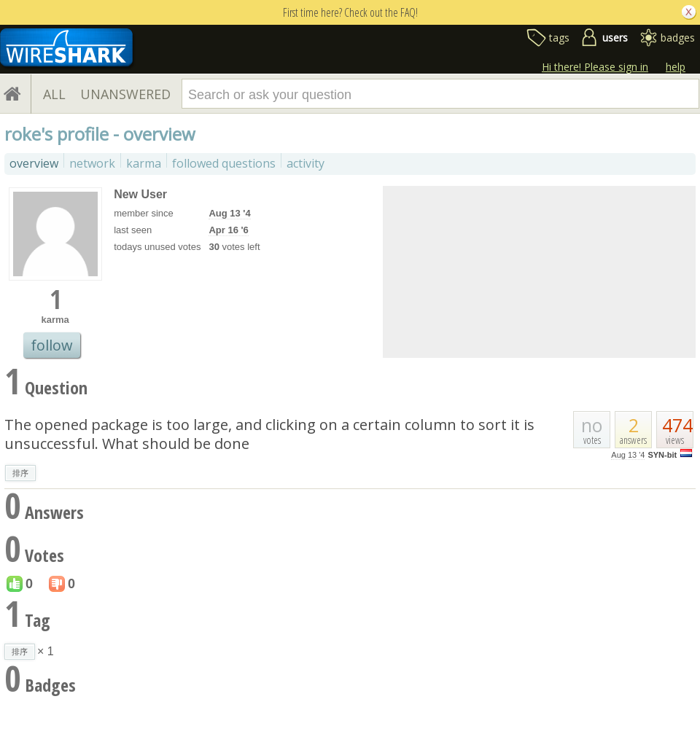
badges (678, 38)
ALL (54, 94)
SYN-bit (662, 455)
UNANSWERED (125, 94)
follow (52, 345)
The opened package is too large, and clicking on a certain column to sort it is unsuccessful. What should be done (269, 434)
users (615, 38)
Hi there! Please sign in (595, 67)
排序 (20, 473)
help (676, 67)
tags (559, 38)
